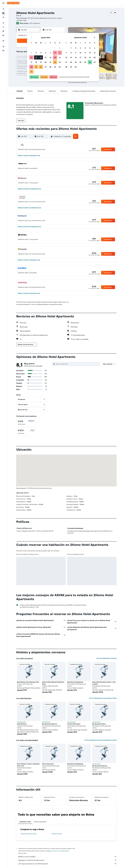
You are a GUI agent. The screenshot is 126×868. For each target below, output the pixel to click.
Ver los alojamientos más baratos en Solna (103, 698)
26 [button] (41, 67)
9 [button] (60, 53)
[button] (3, 3)
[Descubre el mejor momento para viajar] (3, 31)
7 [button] (50, 53)
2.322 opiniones (34, 23)
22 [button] (55, 62)
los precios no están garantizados (60, 851)
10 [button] (31, 57)
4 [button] (36, 53)
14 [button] (50, 57)
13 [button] (46, 57)
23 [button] (60, 62)
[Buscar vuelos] (3, 9)
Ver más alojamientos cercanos (107, 658)
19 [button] (41, 62)
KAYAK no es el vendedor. (67, 857)
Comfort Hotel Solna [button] (74, 724)
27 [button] (46, 67)
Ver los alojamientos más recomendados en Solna (101, 740)
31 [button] (31, 72)
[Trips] (3, 41)
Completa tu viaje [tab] (25, 822)
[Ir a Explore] (3, 23)
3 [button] (31, 53)
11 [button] (36, 57)
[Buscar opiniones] (77, 364)
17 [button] (31, 62)
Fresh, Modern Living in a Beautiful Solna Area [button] (28, 765)
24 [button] (31, 67)
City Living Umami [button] (48, 764)
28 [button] (50, 67)
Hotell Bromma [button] (22, 724)
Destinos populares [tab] (40, 822)
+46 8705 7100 (21, 20)
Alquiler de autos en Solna (29, 834)
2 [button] (60, 48)
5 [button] (41, 53)
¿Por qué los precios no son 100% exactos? (67, 864)
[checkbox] (26, 423)
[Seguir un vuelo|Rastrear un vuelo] (3, 27)
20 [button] (46, 62)
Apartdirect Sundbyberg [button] (75, 682)
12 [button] (41, 57)
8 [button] (55, 53)
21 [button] (50, 62)
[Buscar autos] (3, 17)
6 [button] (46, 53)
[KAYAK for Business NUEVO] (3, 35)
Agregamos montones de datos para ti (67, 860)
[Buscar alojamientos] (3, 13)
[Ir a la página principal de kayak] (13, 3)
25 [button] (36, 67)
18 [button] (36, 62)
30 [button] (60, 67)
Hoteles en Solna (57, 834)
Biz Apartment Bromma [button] (50, 724)
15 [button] (55, 57)
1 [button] (55, 48)
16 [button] (60, 57)
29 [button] (55, 67)
